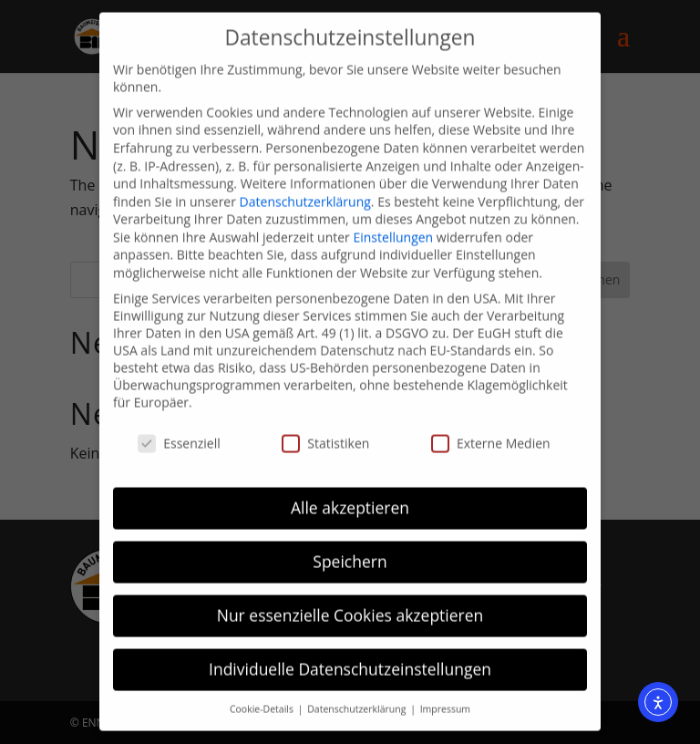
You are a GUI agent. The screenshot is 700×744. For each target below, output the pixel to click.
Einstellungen (393, 226)
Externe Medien (491, 432)
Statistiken (325, 432)
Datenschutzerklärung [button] (358, 697)
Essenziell (179, 432)
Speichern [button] (350, 550)
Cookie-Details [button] (263, 697)
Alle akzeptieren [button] (350, 496)
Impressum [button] (445, 697)
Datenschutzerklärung (305, 190)
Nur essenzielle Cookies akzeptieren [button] (350, 604)
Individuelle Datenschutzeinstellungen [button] (350, 657)
